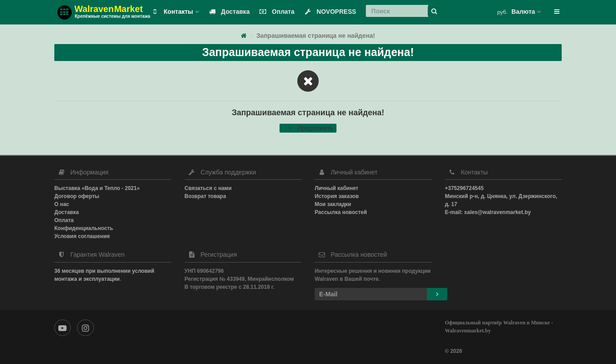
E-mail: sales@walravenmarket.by (488, 212)
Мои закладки (333, 204)
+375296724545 (464, 188)
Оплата (275, 12)
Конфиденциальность (84, 228)
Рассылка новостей (341, 212)
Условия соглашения (82, 236)
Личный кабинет (336, 188)
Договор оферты (77, 196)
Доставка (227, 12)
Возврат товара (205, 196)
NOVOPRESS (328, 12)
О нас (62, 204)
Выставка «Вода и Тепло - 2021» (97, 188)
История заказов (337, 196)
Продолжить (308, 128)
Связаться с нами (208, 188)
